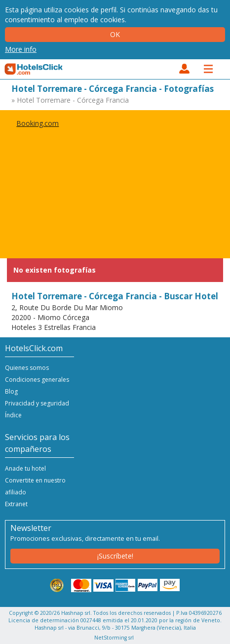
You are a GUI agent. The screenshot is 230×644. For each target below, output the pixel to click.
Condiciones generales (37, 380)
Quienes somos (27, 368)
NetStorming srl (114, 638)
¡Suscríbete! (115, 556)
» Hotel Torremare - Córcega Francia (70, 100)
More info (21, 49)
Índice (13, 415)
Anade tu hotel (25, 468)
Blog (11, 391)
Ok (115, 34)
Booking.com (38, 123)
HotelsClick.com (34, 69)
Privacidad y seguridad (37, 403)
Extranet (16, 504)
